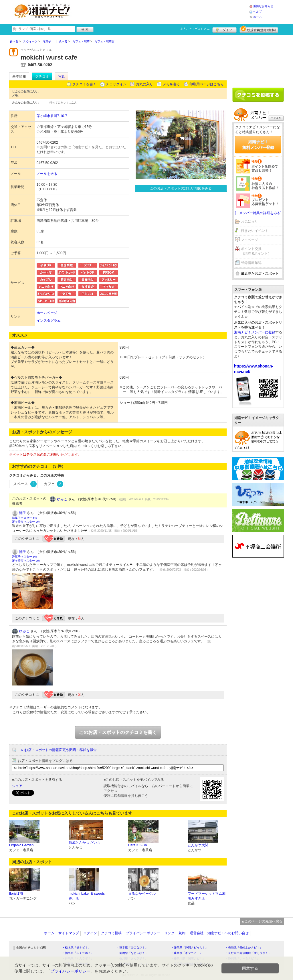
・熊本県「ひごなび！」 (132, 948)
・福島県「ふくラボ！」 (78, 953)
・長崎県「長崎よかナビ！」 (244, 948)
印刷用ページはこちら (207, 84)
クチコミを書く (84, 84)
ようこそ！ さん (195, 29)
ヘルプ (258, 12)
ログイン (224, 29)
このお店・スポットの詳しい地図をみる (181, 188)
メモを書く (171, 84)
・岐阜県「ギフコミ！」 (187, 953)
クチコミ (42, 76)
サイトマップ (69, 933)
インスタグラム (49, 321)
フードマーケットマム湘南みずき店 (207, 896)
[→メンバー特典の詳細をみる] (258, 213)
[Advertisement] (162, 11)
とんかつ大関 (198, 845)
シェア (17, 786)
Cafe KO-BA (138, 845)
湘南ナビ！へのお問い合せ (228, 933)
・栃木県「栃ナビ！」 (76, 948)
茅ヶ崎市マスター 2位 (26, 522)
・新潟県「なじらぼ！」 (132, 953)
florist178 (16, 894)
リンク (169, 933)
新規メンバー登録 (259, 29)
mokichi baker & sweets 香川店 (87, 896)
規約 (182, 933)
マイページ (250, 240)
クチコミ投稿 (111, 933)
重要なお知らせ (263, 6)
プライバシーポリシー (143, 933)
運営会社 (197, 933)
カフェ (54, 484)
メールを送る (47, 174)
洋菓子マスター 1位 (25, 518)
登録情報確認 (251, 263)
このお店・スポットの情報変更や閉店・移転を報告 (57, 750)
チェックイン (116, 84)
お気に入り (144, 84)
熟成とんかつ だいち (85, 843)
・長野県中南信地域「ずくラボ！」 (248, 953)
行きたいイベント (255, 231)
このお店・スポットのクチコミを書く (118, 732)
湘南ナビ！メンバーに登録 (255, 332)
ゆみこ (62, 499)
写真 (62, 76)
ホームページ (47, 313)
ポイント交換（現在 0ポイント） (256, 251)
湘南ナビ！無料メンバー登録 (258, 145)
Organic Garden (21, 845)
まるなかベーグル (142, 894)
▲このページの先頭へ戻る (262, 921)
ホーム (258, 17)
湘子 (23, 513)
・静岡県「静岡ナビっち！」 (189, 948)
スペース (25, 484)
